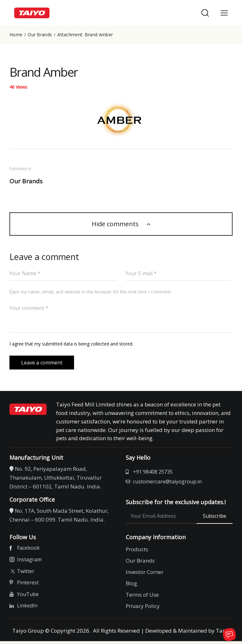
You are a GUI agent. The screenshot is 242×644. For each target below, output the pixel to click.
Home (16, 35)
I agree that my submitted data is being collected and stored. (71, 344)
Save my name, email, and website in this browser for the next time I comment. (91, 292)
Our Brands (40, 35)
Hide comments (116, 224)
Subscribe (215, 519)
